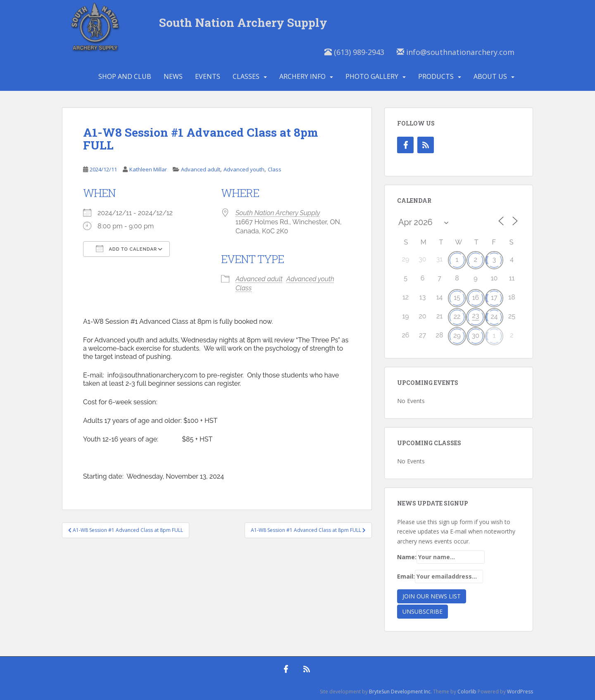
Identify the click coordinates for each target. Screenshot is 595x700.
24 (494, 317)
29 (457, 336)
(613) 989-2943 (354, 52)
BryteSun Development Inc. (400, 692)
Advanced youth (244, 169)
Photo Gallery (372, 76)
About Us (490, 76)
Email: (440, 577)
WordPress (520, 692)
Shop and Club (125, 76)
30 (476, 336)
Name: (441, 557)
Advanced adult (201, 169)
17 (494, 298)
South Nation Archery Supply (243, 23)
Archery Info (302, 76)
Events (208, 76)
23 (476, 316)
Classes (246, 76)
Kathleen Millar (148, 169)
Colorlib (467, 692)
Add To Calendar (126, 249)
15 (457, 298)
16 (476, 298)
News (173, 76)
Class (275, 169)
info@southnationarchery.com (456, 52)
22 (457, 317)
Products (436, 76)
